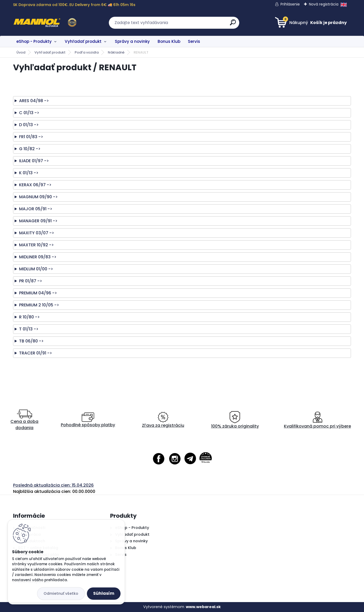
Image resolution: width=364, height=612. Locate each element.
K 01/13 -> (29, 173)
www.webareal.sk (203, 607)
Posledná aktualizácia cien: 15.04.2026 (53, 485)
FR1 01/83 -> (31, 137)
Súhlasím (104, 593)
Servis (194, 41)
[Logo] (45, 23)
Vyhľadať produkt (83, 41)
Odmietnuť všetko (61, 593)
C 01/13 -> (29, 113)
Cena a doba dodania (24, 420)
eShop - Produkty (34, 41)
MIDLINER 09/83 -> (38, 257)
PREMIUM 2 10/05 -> (39, 305)
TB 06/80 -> (31, 341)
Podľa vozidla (87, 52)
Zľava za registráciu (163, 420)
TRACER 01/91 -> (35, 353)
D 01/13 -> (29, 125)
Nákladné (116, 52)
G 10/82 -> (30, 149)
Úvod (21, 52)
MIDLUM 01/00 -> (36, 269)
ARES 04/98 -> (34, 101)
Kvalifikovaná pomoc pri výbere (317, 420)
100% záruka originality (235, 420)
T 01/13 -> (29, 329)
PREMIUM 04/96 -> (38, 293)
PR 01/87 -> (31, 281)
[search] (233, 24)
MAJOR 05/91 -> (36, 209)
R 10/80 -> (29, 317)
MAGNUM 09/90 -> (38, 197)
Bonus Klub (169, 41)
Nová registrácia (324, 4)
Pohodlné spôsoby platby (88, 420)
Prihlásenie (290, 4)
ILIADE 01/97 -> (34, 161)
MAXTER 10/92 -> (36, 245)
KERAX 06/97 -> (35, 185)
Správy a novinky (132, 41)
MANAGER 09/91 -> (38, 221)
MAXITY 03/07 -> (37, 233)
